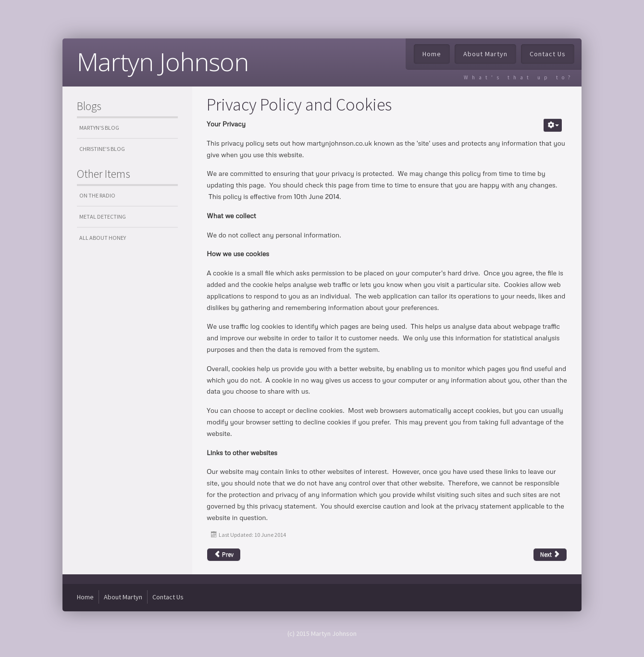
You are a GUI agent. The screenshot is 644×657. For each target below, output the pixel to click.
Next (550, 554)
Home (432, 54)
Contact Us (548, 54)
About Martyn (485, 54)
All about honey (103, 238)
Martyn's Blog (99, 128)
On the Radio (97, 195)
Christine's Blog (102, 149)
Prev (224, 554)
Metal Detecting (103, 217)
